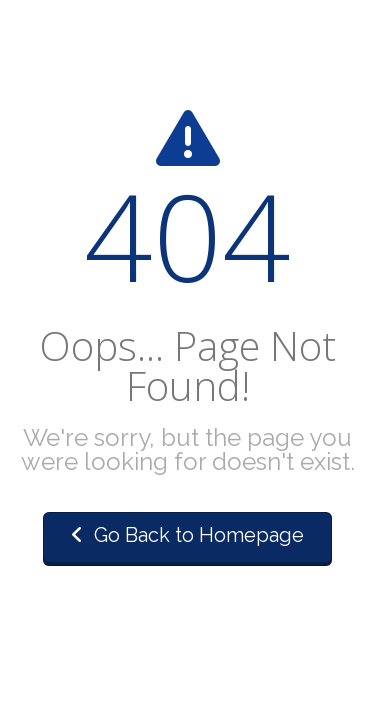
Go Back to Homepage (187, 535)
